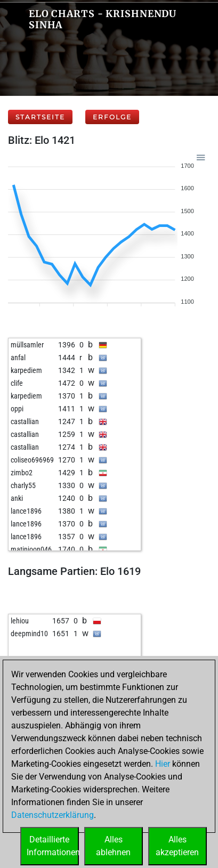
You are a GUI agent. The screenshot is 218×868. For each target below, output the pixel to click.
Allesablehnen (113, 846)
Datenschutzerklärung (53, 815)
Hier (163, 764)
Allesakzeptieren (177, 846)
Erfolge (112, 117)
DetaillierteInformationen (53, 846)
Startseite (40, 117)
